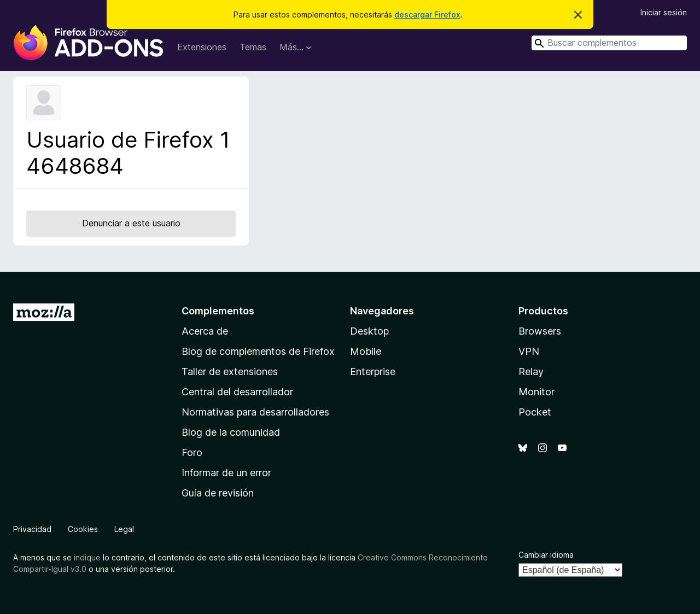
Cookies (83, 529)
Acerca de (205, 331)
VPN (529, 351)
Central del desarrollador (237, 392)
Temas (253, 47)
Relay (531, 372)
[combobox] (609, 43)
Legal (124, 529)
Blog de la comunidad (231, 432)
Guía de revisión (218, 493)
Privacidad (32, 529)
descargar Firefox (427, 14)
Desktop (369, 331)
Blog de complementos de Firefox (258, 351)
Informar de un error (226, 473)
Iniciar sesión (664, 12)
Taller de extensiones (230, 372)
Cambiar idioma (546, 555)
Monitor (536, 392)
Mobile (366, 351)
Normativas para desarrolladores (255, 412)
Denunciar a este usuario (131, 223)
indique (87, 557)
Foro (192, 452)
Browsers (540, 331)
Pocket (535, 412)
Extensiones (202, 47)
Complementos (218, 311)
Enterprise (373, 372)
